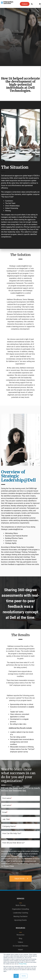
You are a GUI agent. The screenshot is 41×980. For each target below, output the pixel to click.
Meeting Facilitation (20, 886)
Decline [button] (24, 976)
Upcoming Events (20, 890)
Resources (20, 904)
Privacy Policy (23, 964)
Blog (20, 908)
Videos (20, 912)
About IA (20, 934)
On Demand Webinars (20, 916)
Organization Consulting (20, 879)
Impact (20, 919)
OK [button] (16, 976)
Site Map (20, 941)
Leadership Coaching (20, 882)
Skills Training (20, 875)
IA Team (20, 938)
